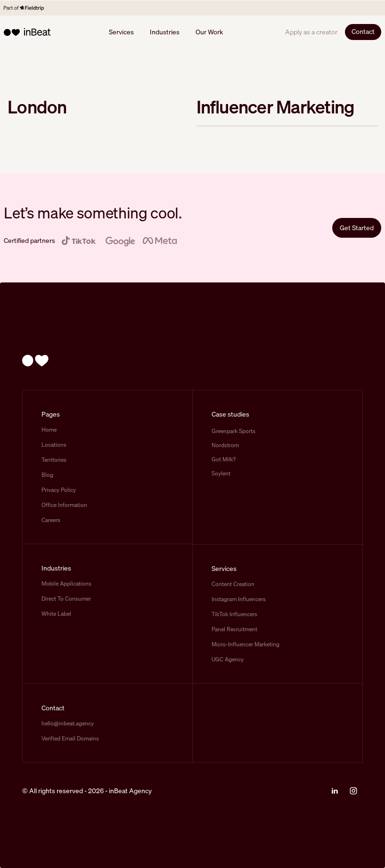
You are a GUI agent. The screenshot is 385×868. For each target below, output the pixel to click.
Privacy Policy (59, 490)
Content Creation (233, 584)
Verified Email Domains (70, 738)
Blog (47, 475)
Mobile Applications (66, 583)
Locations (54, 445)
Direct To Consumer (66, 599)
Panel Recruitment (234, 629)
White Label (56, 614)
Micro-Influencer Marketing (246, 644)
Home (49, 430)
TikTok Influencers (234, 614)
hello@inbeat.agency (68, 723)
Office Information (64, 505)
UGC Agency (228, 659)
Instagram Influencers (239, 599)
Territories (54, 460)
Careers (51, 520)
